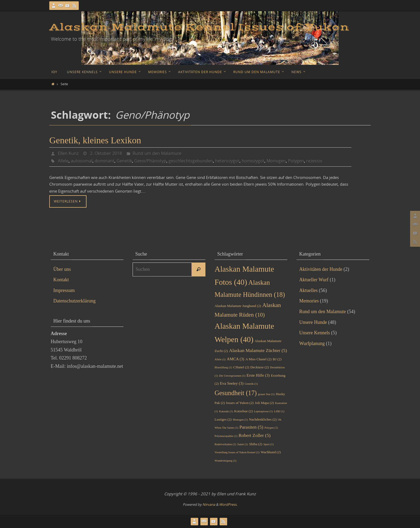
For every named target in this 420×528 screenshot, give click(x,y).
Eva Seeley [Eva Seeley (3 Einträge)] (232, 383)
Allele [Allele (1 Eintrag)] (220, 359)
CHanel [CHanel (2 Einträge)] (241, 367)
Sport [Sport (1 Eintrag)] (269, 444)
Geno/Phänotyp (150, 161)
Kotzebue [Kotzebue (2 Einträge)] (243, 411)
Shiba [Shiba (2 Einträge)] (256, 444)
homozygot (253, 161)
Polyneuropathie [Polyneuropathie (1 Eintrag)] (226, 436)
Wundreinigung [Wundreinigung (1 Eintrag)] (226, 461)
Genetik (124, 161)
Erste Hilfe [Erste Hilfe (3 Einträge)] (258, 375)
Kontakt (61, 280)
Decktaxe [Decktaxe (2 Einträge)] (260, 367)
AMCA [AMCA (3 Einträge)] (236, 359)
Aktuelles (308, 290)
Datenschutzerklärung (74, 301)
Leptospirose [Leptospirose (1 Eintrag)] (263, 411)
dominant (104, 161)
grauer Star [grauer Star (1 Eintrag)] (266, 394)
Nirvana (209, 504)
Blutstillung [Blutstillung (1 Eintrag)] (223, 367)
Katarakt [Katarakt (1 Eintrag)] (226, 411)
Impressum (64, 290)
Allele (63, 161)
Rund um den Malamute (157, 153)
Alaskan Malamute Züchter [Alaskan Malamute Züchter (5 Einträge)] (258, 350)
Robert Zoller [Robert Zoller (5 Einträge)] (254, 435)
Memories (309, 301)
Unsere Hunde (313, 322)
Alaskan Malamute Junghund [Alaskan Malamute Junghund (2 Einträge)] (238, 306)
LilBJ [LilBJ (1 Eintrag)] (279, 411)
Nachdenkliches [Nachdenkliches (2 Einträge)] (263, 419)
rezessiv (314, 161)
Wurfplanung (312, 343)
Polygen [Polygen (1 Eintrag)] (271, 428)
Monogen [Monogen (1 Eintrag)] (240, 420)
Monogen (276, 161)
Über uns (62, 269)
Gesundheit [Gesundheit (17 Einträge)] (236, 393)
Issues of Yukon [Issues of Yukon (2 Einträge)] (240, 403)
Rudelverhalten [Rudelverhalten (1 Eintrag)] (225, 444)
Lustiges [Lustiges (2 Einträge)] (223, 419)
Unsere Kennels (314, 333)
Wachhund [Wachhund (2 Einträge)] (271, 452)
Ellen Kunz (68, 153)
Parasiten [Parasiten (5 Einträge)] (251, 427)
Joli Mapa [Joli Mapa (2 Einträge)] (264, 403)
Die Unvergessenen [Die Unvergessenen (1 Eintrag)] (232, 376)
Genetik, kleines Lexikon (95, 140)
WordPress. (228, 504)
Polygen (296, 161)
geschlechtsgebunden (191, 161)
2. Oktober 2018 (106, 153)
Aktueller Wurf (314, 280)
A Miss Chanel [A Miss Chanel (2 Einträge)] (258, 359)
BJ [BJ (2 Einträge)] (277, 359)
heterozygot (227, 161)
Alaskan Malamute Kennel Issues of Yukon (199, 27)
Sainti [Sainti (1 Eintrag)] (243, 444)
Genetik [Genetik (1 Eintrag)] (251, 384)
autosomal (82, 161)
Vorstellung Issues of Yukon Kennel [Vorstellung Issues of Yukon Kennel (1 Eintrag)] (237, 452)
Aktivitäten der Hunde (321, 269)
